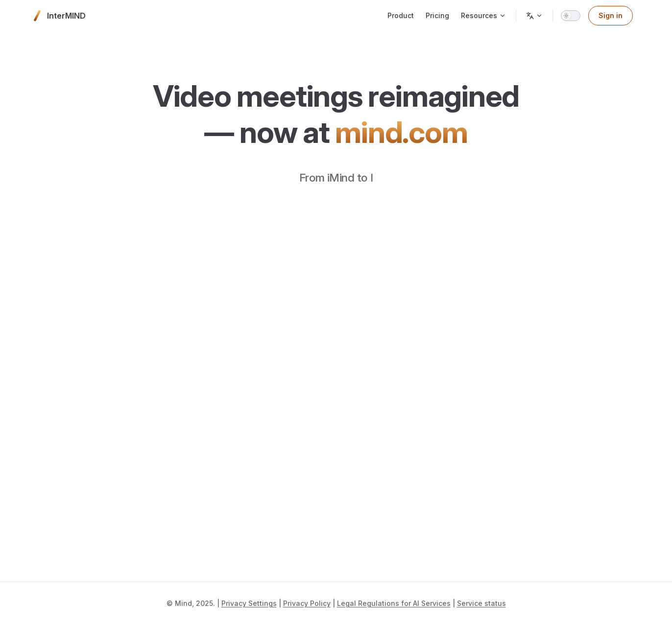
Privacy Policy (307, 603)
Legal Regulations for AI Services (394, 603)
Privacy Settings (249, 603)
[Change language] (534, 16)
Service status (481, 603)
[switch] (571, 16)
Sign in (611, 15)
